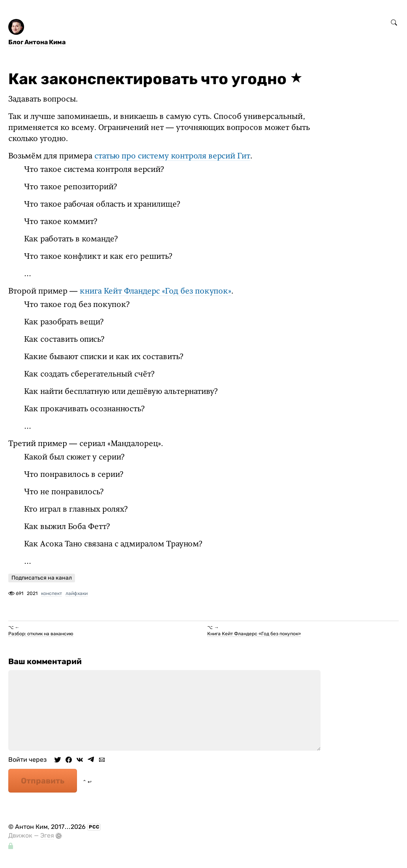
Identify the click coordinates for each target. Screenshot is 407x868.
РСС (94, 827)
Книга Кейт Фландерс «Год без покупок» (254, 634)
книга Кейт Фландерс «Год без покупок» (156, 292)
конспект (52, 594)
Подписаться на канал (42, 578)
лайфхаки (77, 594)
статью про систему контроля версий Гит (172, 157)
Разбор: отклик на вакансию (41, 634)
